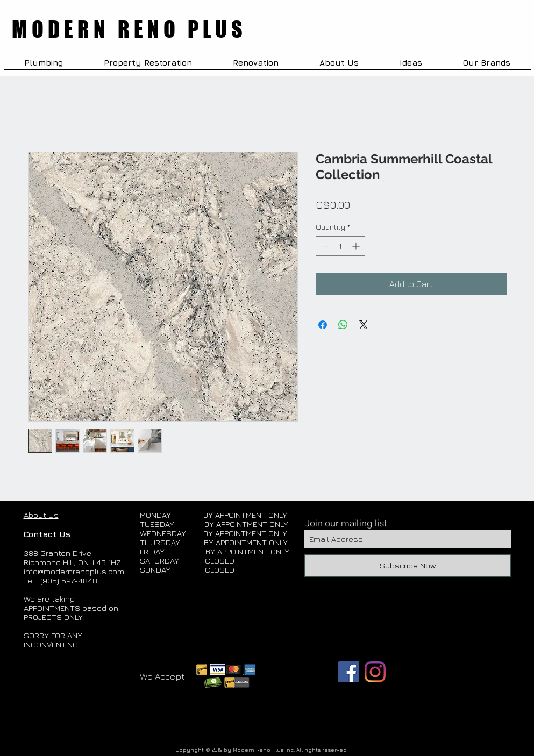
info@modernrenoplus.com (74, 571)
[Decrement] (324, 246)
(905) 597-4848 (69, 580)
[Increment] (357, 246)
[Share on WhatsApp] (343, 325)
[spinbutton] (340, 246)
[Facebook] (349, 672)
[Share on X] (364, 325)
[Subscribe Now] (408, 565)
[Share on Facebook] (323, 325)
